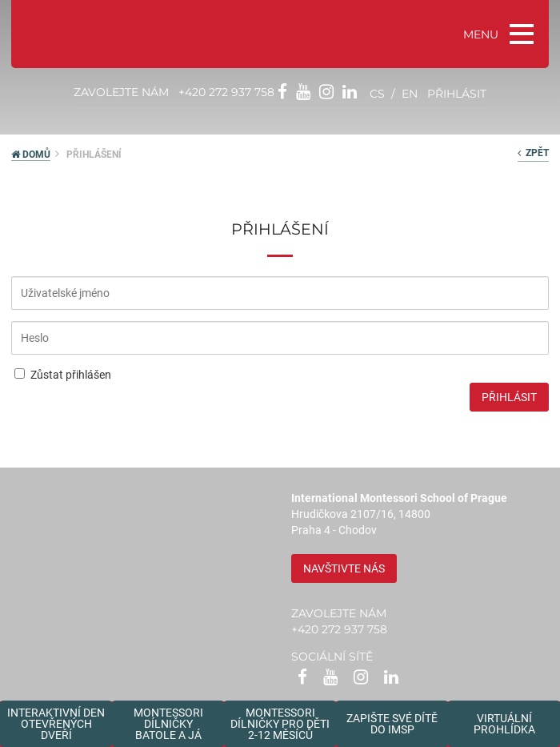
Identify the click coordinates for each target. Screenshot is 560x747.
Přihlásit (509, 397)
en (410, 94)
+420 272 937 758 (226, 92)
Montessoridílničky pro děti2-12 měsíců (280, 724)
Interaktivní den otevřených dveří (56, 724)
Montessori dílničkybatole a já (168, 724)
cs (377, 94)
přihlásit (457, 94)
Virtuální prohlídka (504, 724)
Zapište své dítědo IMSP (392, 724)
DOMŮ (31, 155)
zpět (533, 153)
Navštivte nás (344, 568)
